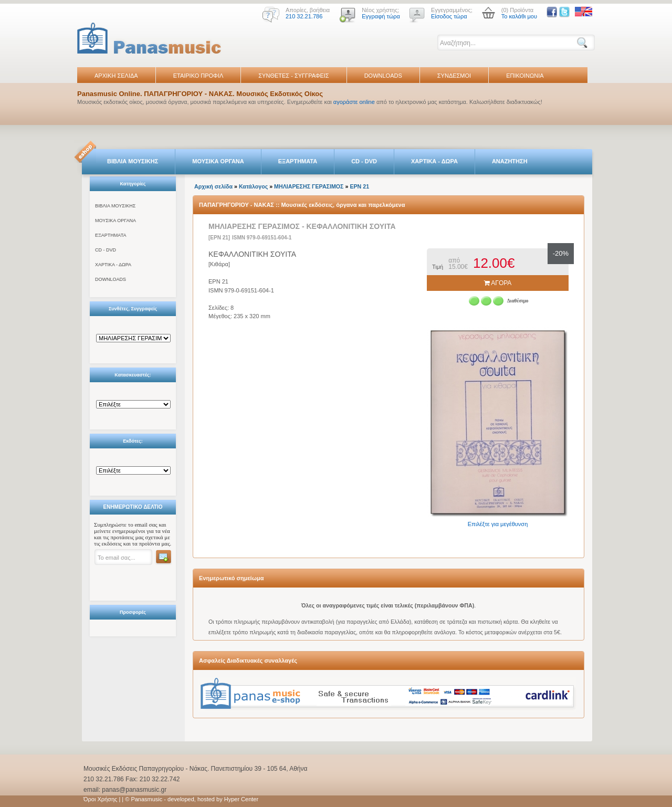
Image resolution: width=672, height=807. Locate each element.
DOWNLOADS (383, 76)
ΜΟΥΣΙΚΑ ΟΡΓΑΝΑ (218, 161)
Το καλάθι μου (519, 16)
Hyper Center (241, 799)
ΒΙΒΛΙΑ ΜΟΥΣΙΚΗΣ (133, 161)
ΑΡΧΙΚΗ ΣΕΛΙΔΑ (116, 76)
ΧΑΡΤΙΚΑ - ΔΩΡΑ (434, 161)
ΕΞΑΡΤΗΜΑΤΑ (298, 161)
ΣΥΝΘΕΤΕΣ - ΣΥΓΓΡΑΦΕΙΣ (293, 76)
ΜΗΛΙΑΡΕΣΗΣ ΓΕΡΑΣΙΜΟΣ (309, 186)
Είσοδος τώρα (449, 16)
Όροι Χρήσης (100, 799)
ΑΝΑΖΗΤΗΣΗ (510, 161)
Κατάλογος (253, 186)
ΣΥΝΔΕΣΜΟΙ (454, 76)
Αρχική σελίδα (213, 186)
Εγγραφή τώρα (381, 16)
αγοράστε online (354, 102)
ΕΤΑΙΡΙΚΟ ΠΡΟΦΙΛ (198, 76)
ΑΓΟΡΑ (498, 283)
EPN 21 (359, 186)
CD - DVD (364, 161)
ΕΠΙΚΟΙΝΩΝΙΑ (525, 76)
